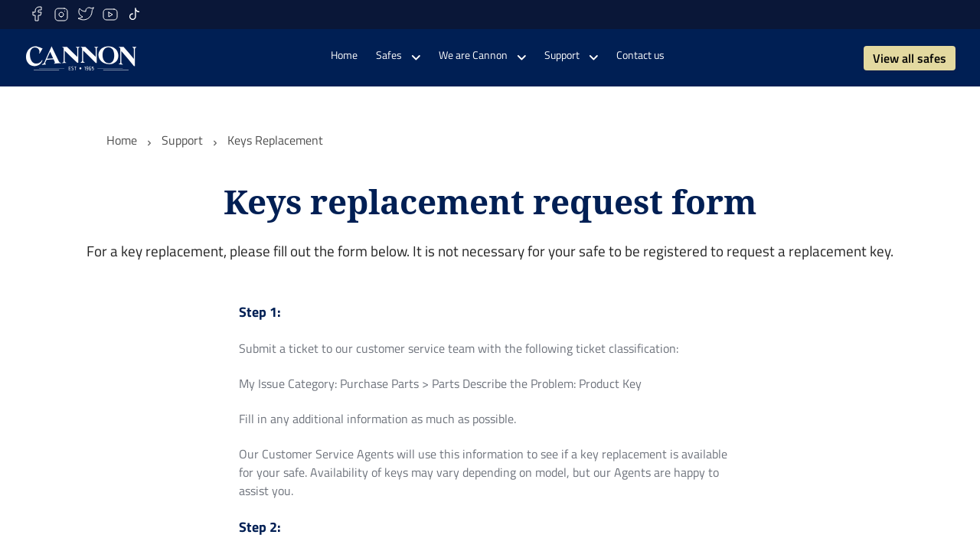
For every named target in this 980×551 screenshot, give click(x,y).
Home (122, 140)
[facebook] (37, 15)
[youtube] (110, 15)
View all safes (910, 58)
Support (182, 140)
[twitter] (86, 15)
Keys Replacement (275, 140)
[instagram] (61, 15)
